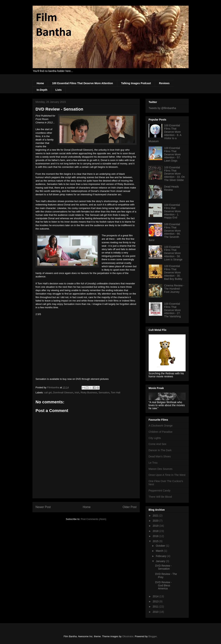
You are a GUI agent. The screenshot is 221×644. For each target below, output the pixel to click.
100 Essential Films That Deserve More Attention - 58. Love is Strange (173, 253)
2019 (156, 526)
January (161, 561)
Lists (58, 90)
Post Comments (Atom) (94, 519)
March (160, 551)
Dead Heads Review (171, 188)
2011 (156, 607)
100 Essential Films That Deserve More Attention (82, 83)
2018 (156, 531)
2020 (156, 521)
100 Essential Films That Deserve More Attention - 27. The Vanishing (172, 310)
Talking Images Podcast (136, 83)
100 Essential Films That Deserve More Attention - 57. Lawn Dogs (172, 154)
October (161, 546)
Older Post (130, 507)
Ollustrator (128, 636)
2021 (156, 516)
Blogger (152, 636)
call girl (48, 393)
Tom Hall (116, 393)
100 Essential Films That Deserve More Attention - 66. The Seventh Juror (165, 232)
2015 (156, 541)
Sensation (104, 393)
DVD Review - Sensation (163, 567)
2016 (156, 536)
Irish (77, 393)
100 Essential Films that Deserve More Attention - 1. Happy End (172, 211)
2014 (156, 596)
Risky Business (89, 393)
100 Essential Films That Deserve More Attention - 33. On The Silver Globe (174, 174)
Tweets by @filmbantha (162, 108)
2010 (156, 612)
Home (40, 83)
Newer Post (43, 507)
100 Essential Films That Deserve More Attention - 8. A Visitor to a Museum (165, 133)
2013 (156, 601)
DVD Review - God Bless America (163, 585)
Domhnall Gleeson (63, 393)
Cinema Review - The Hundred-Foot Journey (174, 289)
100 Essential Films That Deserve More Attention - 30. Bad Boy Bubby (173, 272)
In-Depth (42, 90)
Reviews (164, 83)
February (161, 556)
